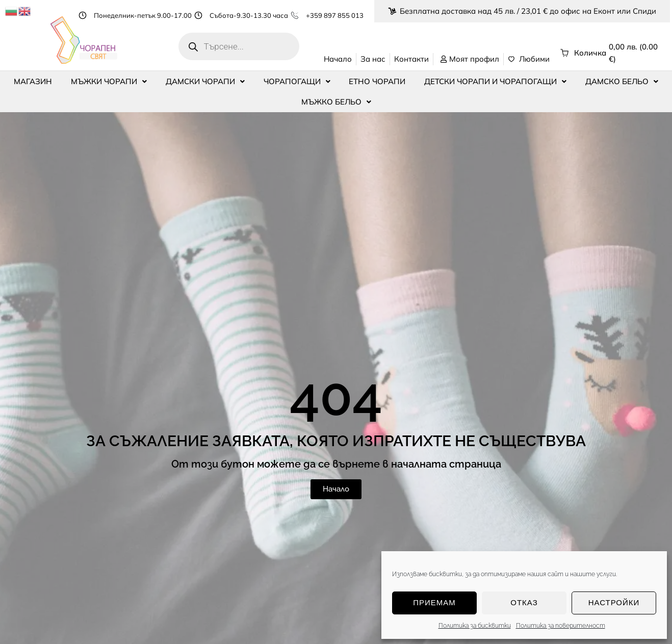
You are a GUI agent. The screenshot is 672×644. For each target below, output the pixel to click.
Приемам (434, 602)
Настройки (614, 602)
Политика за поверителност (561, 626)
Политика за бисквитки (475, 626)
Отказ (524, 602)
